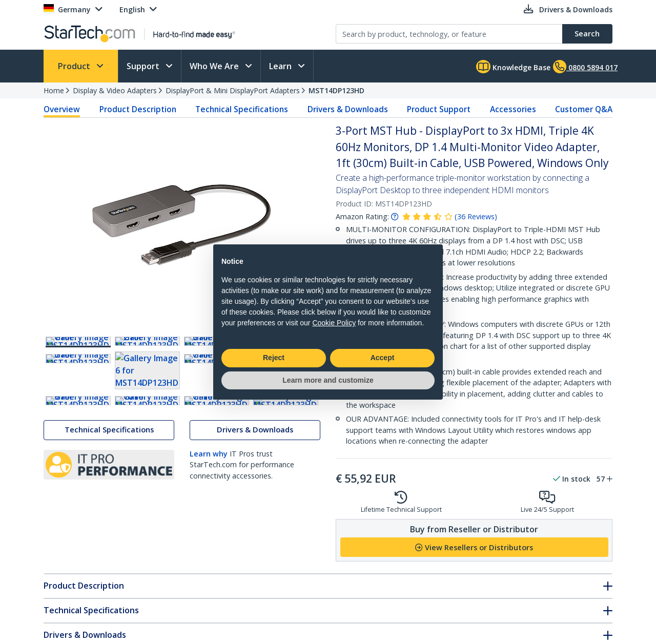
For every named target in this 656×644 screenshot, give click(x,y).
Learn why (209, 584)
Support (144, 66)
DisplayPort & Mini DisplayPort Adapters (233, 90)
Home (54, 90)
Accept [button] (383, 358)
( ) (476, 216)
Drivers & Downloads (348, 109)
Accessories (513, 109)
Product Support (439, 109)
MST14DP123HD (336, 90)
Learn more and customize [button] (328, 380)
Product (75, 66)
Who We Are (215, 66)
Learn (281, 66)
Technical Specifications (242, 109)
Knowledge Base (513, 67)
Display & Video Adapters (115, 90)
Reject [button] (274, 358)
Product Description (138, 109)
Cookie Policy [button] (334, 323)
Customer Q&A (584, 109)
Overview (62, 109)
